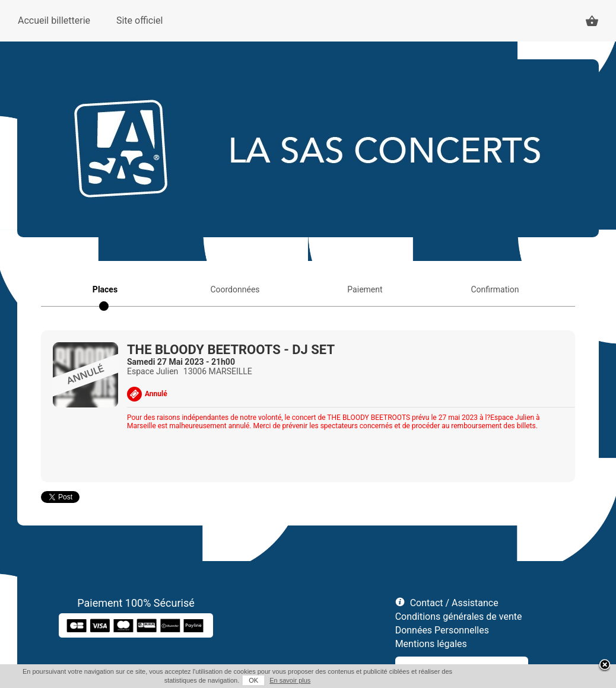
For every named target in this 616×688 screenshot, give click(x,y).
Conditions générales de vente (459, 617)
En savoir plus (290, 680)
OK (253, 680)
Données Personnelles (442, 630)
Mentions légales (431, 644)
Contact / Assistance (454, 603)
